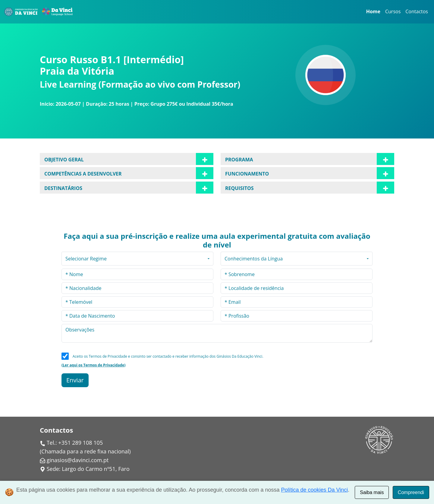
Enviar (75, 380)
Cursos (393, 11)
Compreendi (411, 492)
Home (373, 11)
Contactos (417, 11)
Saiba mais (372, 492)
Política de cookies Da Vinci (315, 490)
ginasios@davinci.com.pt (78, 460)
